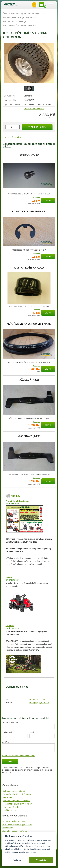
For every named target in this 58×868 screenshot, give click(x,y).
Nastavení (17, 860)
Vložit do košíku (37, 127)
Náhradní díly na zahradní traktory (26, 13)
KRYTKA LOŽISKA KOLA (29, 268)
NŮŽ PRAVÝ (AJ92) (29, 436)
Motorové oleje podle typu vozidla (17, 824)
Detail (48, 200)
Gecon (9, 577)
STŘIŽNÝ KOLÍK (29, 155)
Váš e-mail (7, 732)
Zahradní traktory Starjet (14, 791)
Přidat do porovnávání (34, 109)
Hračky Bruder (9, 810)
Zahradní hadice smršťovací (15, 831)
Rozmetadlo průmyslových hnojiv (18, 804)
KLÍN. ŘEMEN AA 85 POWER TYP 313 (29, 324)
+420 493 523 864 (37, 699)
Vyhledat (34, 5)
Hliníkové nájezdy (11, 807)
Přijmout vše (41, 860)
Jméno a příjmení (10, 723)
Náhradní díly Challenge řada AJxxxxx (20, 17)
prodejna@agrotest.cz (39, 702)
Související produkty (13, 137)
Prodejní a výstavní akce (17, 501)
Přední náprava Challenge (14, 21)
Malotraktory (8, 828)
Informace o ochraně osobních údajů (19, 756)
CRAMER (10, 626)
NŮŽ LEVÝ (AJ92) (29, 380)
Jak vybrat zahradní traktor (14, 821)
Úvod (5, 13)
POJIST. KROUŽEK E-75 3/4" (29, 211)
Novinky (16, 496)
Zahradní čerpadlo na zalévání (17, 801)
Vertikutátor (8, 797)
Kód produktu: (10, 100)
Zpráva (5, 742)
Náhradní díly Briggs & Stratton (17, 794)
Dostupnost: (9, 96)
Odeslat (10, 762)
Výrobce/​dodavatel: (12, 104)
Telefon (33, 732)
